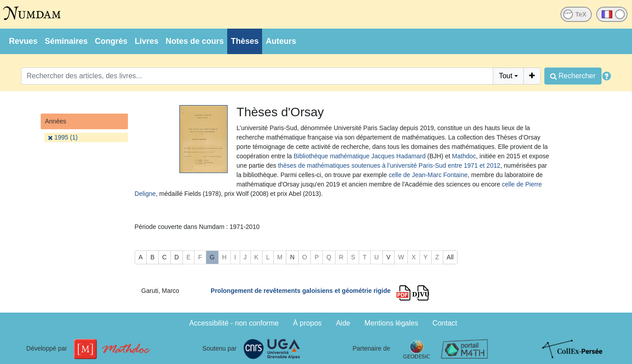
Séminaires (66, 41)
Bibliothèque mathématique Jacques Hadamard (359, 156)
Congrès (111, 41)
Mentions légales (391, 323)
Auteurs (281, 41)
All (450, 257)
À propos (307, 323)
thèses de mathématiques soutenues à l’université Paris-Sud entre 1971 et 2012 (389, 165)
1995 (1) (63, 137)
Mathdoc (464, 156)
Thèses (245, 41)
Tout (505, 76)
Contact (445, 323)
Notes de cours (195, 41)
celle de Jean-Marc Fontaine (428, 175)
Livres (146, 41)
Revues (23, 41)
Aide (343, 323)
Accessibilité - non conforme (234, 323)
